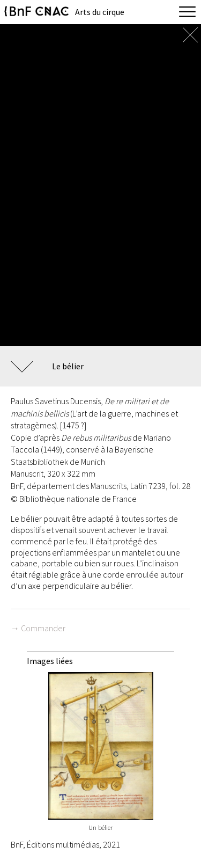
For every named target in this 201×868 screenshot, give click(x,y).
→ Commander (38, 628)
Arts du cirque (100, 12)
